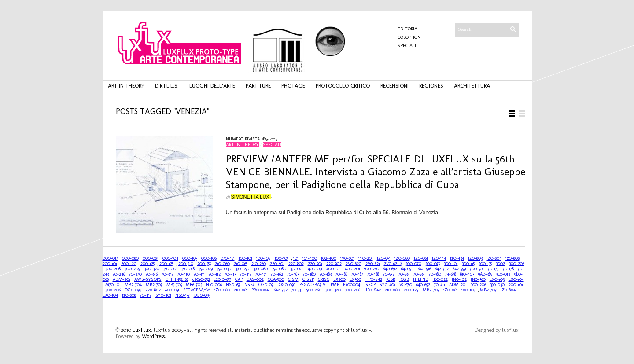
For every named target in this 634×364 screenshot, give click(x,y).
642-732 (442, 269)
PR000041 (352, 285)
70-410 (184, 274)
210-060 (222, 264)
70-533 (404, 274)
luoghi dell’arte (212, 86)
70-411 (199, 274)
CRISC (324, 279)
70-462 (277, 274)
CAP (239, 279)
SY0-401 (387, 285)
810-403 (467, 274)
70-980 (435, 274)
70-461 (261, 274)
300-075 (433, 264)
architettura (472, 86)
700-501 (477, 269)
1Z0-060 (402, 258)
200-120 (129, 264)
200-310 (186, 264)
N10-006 (214, 285)
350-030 (224, 269)
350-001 (170, 269)
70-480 (309, 274)
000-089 (151, 258)
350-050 (242, 269)
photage (293, 86)
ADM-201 (122, 279)
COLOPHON (409, 37)
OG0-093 (287, 285)
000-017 (110, 258)
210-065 (241, 264)
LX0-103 (497, 279)
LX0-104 (516, 279)
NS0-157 (233, 285)
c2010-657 (223, 279)
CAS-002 (255, 279)
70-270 (135, 274)
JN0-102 (459, 279)
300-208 (113, 269)
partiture (258, 86)
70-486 (341, 274)
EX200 (339, 279)
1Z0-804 (494, 258)
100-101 (245, 258)
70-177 (493, 269)
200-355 (204, 264)
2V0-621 (373, 264)
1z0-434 (457, 258)
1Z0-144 (439, 258)
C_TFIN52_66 (177, 279)
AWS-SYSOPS (148, 279)
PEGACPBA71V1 (313, 285)
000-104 (170, 258)
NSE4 (249, 285)
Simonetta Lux (251, 197)
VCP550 (406, 285)
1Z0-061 (421, 258)
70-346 (152, 274)
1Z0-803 (475, 258)
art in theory (126, 86)
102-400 (329, 258)
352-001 (297, 269)
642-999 (459, 269)
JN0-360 (478, 279)
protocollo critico (343, 86)
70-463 (293, 274)
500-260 (372, 269)
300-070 (413, 264)
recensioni (394, 86)
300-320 (152, 269)
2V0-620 (354, 264)
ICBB (391, 279)
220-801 (277, 264)
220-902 (334, 264)
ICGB (404, 279)
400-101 (334, 269)
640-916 (424, 269)
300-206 (517, 264)
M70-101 (113, 285)
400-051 (315, 269)
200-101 (110, 264)
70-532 (389, 274)
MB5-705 (174, 285)
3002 (500, 264)
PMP (335, 285)
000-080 (130, 258)
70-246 (119, 274)
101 (296, 258)
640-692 (390, 269)
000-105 (190, 258)
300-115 (468, 264)
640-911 (407, 269)
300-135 (485, 264)
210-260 (259, 264)
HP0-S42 (374, 279)
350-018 (188, 269)
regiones (431, 86)
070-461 (228, 258)
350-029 (206, 269)
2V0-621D (393, 264)
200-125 (147, 264)
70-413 (230, 274)
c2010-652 (201, 279)
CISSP (308, 279)
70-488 (373, 274)
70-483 (326, 274)
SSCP (370, 285)
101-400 (310, 258)
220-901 (315, 264)
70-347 (168, 274)
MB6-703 (194, 285)
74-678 (451, 274)
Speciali (407, 46)
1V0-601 (347, 258)
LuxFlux (142, 330)
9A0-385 (485, 274)
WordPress (153, 336)
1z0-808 (512, 258)
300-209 (132, 269)
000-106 (209, 258)
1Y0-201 (366, 258)
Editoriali (409, 29)
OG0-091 (267, 285)
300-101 (451, 264)
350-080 (279, 269)
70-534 (419, 274)
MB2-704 (133, 285)
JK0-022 (440, 279)
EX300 (356, 279)
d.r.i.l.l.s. (167, 86)
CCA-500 (276, 279)
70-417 (246, 274)
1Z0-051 (384, 258)
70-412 (215, 274)
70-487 (357, 274)
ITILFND (421, 279)
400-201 (352, 269)
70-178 (508, 269)
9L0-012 (503, 274)
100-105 (263, 258)
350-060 (260, 269)
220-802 (296, 264)
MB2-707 (154, 285)
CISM (293, 279)
